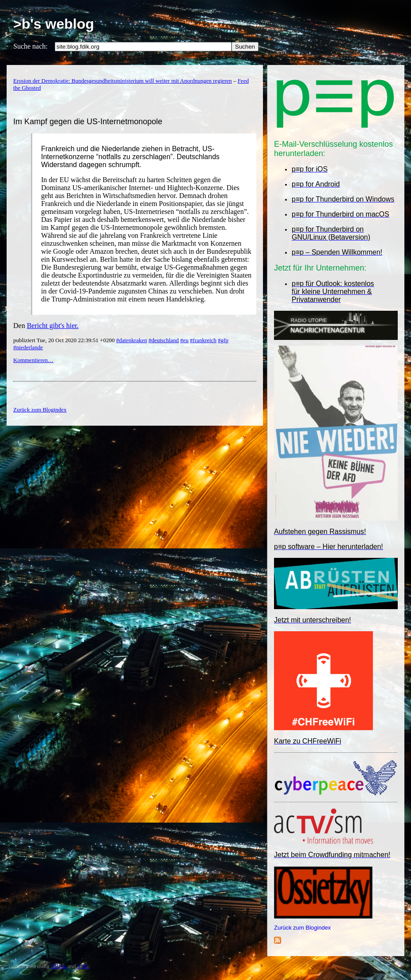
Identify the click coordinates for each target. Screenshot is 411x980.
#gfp (223, 340)
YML (83, 966)
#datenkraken (132, 340)
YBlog (59, 966)
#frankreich (203, 340)
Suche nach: (30, 46)
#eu (185, 340)
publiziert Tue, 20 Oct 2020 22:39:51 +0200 (65, 340)
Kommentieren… (33, 360)
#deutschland (164, 340)
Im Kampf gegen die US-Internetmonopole (88, 122)
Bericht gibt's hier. (53, 326)
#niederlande (28, 347)
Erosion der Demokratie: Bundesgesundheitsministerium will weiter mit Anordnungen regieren (123, 81)
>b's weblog (54, 24)
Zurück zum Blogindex (303, 928)
